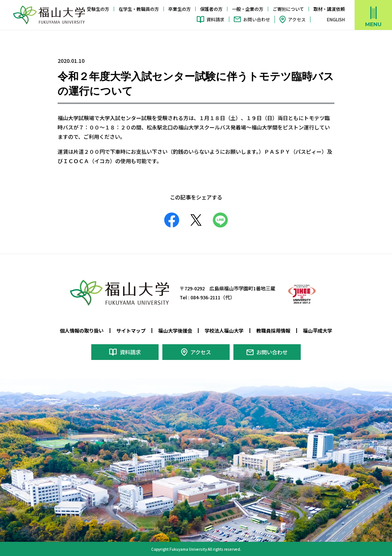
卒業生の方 (180, 9)
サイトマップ (131, 331)
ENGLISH (336, 19)
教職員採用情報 (273, 331)
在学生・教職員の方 (139, 9)
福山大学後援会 (175, 331)
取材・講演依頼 (329, 9)
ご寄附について (288, 9)
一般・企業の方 (248, 9)
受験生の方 (98, 9)
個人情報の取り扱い (82, 331)
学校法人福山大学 (224, 331)
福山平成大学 (318, 331)
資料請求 (215, 19)
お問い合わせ (257, 19)
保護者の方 (211, 9)
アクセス (297, 19)
